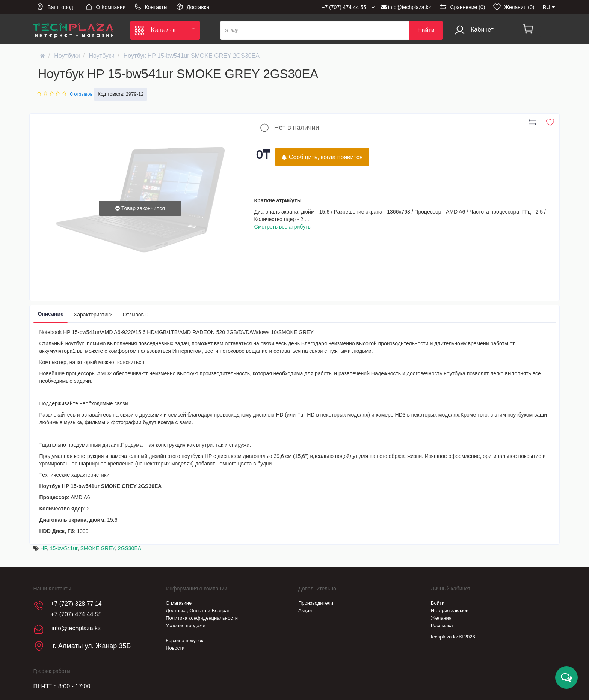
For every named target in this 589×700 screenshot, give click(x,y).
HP (44, 548)
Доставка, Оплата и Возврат (198, 610)
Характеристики (93, 315)
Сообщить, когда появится (322, 157)
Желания (441, 618)
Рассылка (442, 625)
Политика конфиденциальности (202, 618)
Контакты (151, 7)
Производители (316, 603)
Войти (438, 603)
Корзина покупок (184, 641)
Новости (175, 648)
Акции (305, 610)
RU (548, 7)
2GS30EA (130, 548)
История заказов (450, 610)
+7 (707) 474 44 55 (76, 614)
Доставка (193, 7)
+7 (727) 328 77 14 (76, 604)
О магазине (179, 603)
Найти (426, 30)
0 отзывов (81, 94)
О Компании (106, 7)
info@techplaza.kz (406, 7)
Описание (51, 314)
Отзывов (136, 315)
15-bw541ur (64, 548)
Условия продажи (186, 625)
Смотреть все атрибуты (283, 227)
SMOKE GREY (98, 548)
